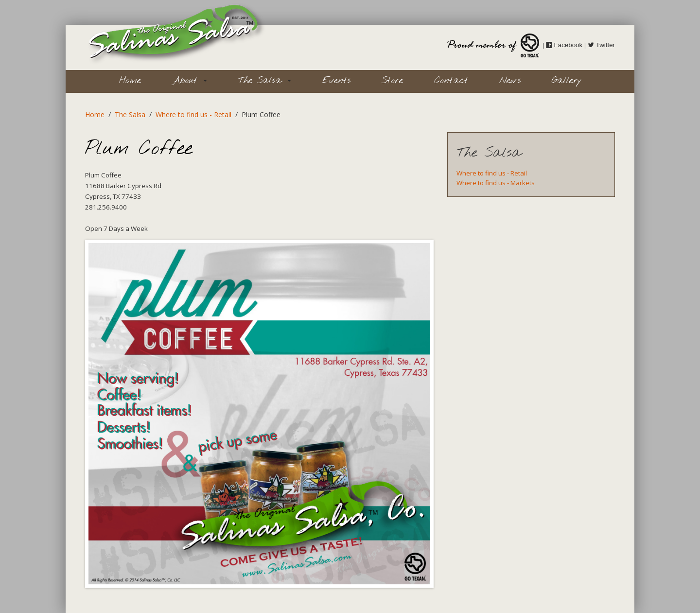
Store (392, 81)
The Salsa (265, 81)
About (190, 81)
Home (130, 81)
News (510, 81)
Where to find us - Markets (496, 183)
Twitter (601, 45)
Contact (451, 81)
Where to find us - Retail (193, 114)
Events (336, 81)
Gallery (567, 81)
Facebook (564, 45)
